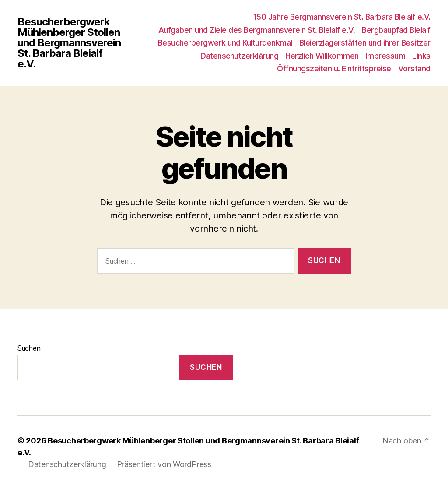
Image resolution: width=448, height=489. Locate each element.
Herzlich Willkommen (322, 56)
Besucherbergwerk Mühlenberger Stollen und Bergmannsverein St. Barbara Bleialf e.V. (69, 43)
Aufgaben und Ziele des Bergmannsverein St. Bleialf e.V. (257, 30)
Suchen (29, 348)
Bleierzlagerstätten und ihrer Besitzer (365, 43)
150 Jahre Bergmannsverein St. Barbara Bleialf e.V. (342, 17)
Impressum (386, 56)
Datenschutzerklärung (239, 56)
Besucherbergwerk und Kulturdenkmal (225, 43)
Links (421, 56)
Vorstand (414, 69)
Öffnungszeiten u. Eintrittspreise (334, 69)
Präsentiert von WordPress (164, 464)
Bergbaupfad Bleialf (396, 30)
